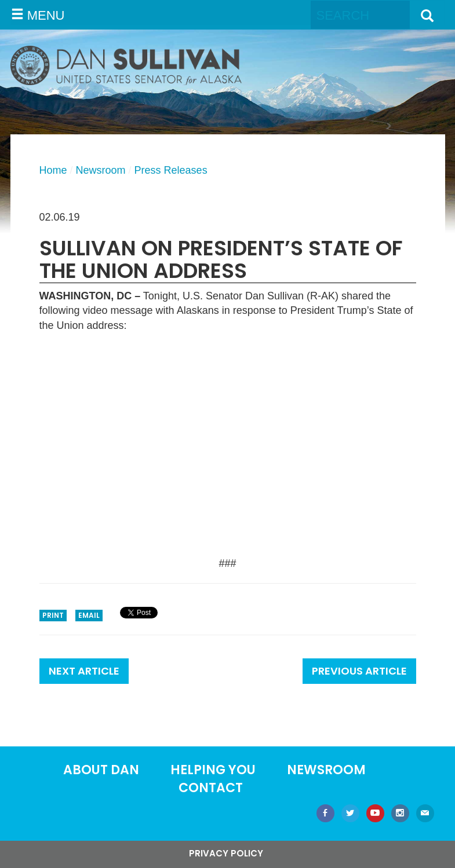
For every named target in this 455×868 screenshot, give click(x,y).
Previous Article (359, 671)
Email (89, 615)
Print (53, 615)
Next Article (84, 671)
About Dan (101, 770)
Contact (211, 788)
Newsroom (101, 170)
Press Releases (171, 170)
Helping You (213, 770)
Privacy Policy (226, 853)
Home (53, 170)
